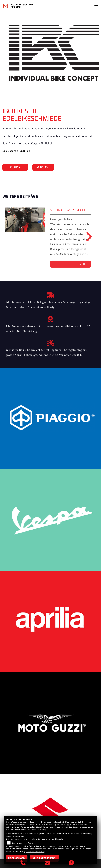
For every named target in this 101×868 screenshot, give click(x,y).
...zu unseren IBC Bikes (16, 151)
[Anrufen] (23, 863)
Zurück (15, 167)
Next (87, 237)
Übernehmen (17, 858)
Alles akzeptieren (44, 858)
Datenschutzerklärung (37, 830)
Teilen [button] (43, 167)
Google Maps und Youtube (24, 843)
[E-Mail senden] (47, 863)
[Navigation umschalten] (96, 6)
